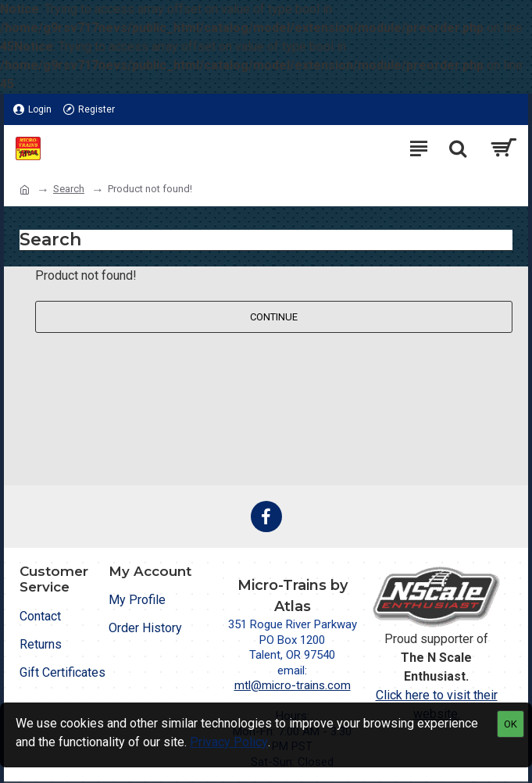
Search (69, 189)
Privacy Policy (229, 742)
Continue (274, 317)
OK (511, 724)
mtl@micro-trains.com (293, 685)
